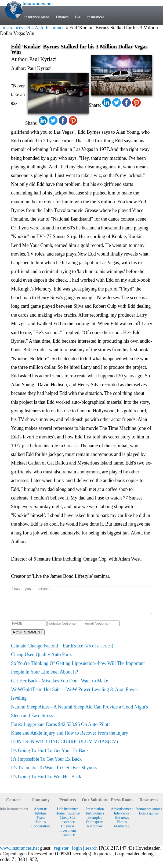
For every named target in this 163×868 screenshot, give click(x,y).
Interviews (122, 819)
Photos (122, 828)
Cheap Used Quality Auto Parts (41, 660)
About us (41, 815)
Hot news (122, 823)
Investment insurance (68, 838)
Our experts (95, 828)
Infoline (41, 819)
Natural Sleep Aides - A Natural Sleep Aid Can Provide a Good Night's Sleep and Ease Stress (79, 717)
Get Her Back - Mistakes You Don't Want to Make (59, 686)
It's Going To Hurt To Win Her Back (46, 782)
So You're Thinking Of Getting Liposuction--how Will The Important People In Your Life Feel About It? (78, 673)
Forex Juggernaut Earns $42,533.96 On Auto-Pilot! (60, 730)
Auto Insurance (49, 28)
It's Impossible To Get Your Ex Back (46, 765)
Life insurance (68, 815)
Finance (62, 17)
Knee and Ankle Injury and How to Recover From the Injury (70, 739)
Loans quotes (149, 819)
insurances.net (16, 28)
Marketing (122, 832)
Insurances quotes (149, 815)
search (92, 854)
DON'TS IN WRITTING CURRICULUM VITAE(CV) (64, 747)
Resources (95, 832)
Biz (78, 17)
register (61, 854)
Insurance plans (37, 17)
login (77, 854)
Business (68, 832)
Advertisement (122, 815)
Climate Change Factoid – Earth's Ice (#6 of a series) (62, 651)
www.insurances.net (19, 854)
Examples (95, 823)
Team (41, 823)
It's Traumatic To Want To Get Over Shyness (54, 773)
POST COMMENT (28, 638)
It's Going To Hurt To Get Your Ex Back (50, 756)
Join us (41, 828)
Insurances (96, 17)
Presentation (95, 815)
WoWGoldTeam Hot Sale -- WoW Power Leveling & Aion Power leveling (75, 699)
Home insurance (68, 819)
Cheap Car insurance (68, 825)
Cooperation (41, 832)
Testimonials (95, 819)
